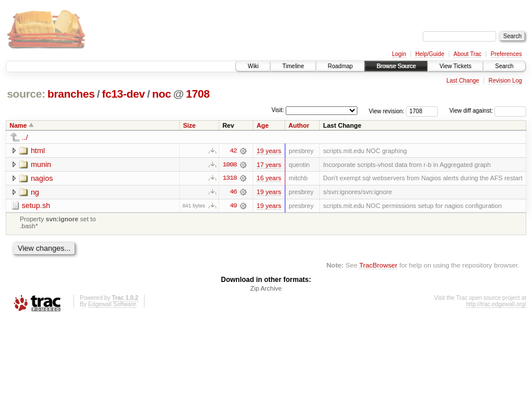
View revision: (387, 111)
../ (25, 137)
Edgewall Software (112, 305)
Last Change (463, 81)
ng (35, 192)
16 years (269, 179)
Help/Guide (430, 54)
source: (26, 94)
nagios (42, 178)
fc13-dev (123, 94)
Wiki (253, 66)
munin (41, 164)
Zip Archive (266, 289)
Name (19, 125)
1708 (198, 94)
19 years (269, 151)
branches (71, 94)
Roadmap (340, 66)
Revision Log (505, 81)
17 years (269, 165)
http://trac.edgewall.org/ (496, 305)
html (38, 151)
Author (299, 125)
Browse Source (396, 66)
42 (233, 151)
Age (263, 125)
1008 (230, 165)
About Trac (467, 54)
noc (162, 94)
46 (233, 192)
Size (189, 125)
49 (233, 206)
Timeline (293, 66)
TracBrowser (378, 265)
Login (399, 54)
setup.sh (36, 206)
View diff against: (488, 111)
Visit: (278, 110)
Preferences (507, 54)
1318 (230, 179)
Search (504, 66)
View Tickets (455, 66)
